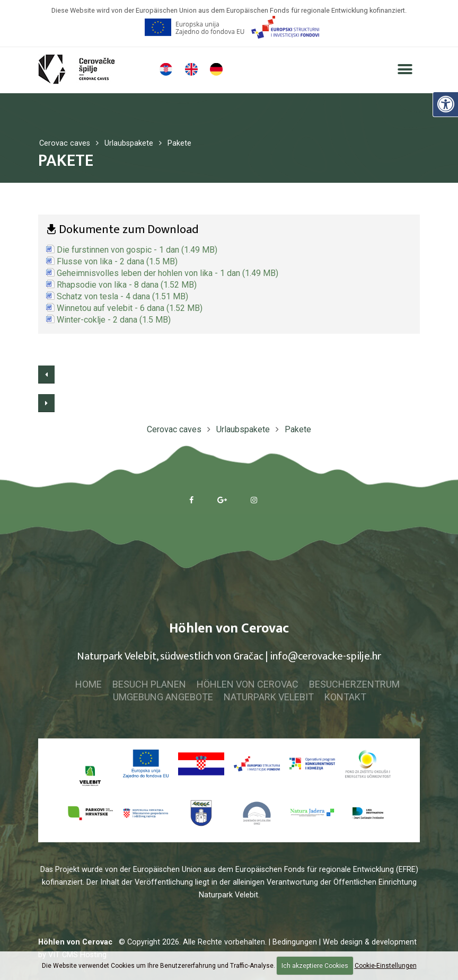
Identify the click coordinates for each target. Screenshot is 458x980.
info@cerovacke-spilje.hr (325, 656)
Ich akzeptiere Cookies (315, 966)
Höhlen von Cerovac (248, 684)
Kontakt (345, 697)
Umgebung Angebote (163, 697)
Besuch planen (149, 684)
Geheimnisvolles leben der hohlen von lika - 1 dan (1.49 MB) (168, 273)
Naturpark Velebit (269, 697)
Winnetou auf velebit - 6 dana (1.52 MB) (130, 308)
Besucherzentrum (354, 684)
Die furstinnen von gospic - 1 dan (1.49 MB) (137, 250)
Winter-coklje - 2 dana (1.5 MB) (114, 320)
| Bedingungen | (295, 942)
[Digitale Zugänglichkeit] (445, 104)
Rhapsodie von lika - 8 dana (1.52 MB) (127, 285)
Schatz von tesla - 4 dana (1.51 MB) (122, 296)
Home (89, 684)
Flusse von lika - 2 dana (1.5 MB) (117, 261)
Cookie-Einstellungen (386, 966)
